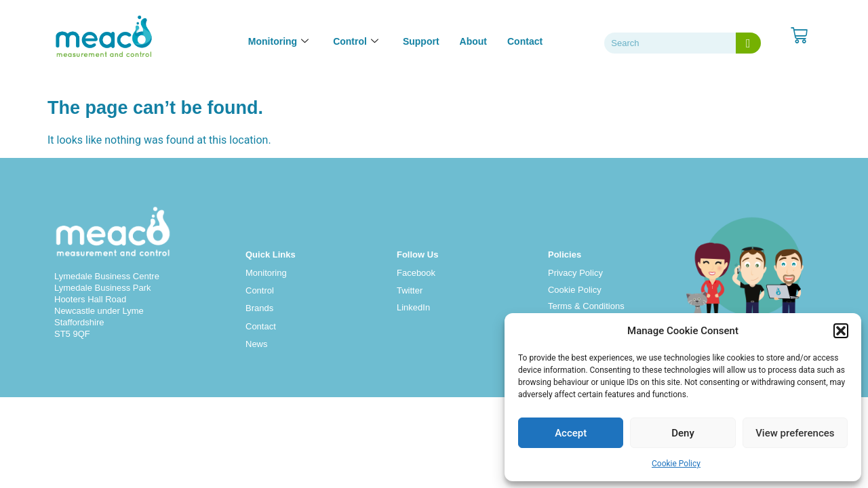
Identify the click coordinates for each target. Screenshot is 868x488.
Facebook (416, 273)
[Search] (748, 43)
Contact (525, 41)
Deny (683, 433)
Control (260, 290)
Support (421, 41)
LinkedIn (413, 307)
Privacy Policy (575, 273)
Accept (571, 433)
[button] (841, 331)
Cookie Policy (676, 464)
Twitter (410, 290)
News (257, 344)
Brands (259, 308)
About (473, 41)
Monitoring (266, 273)
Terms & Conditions (586, 306)
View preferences (795, 433)
